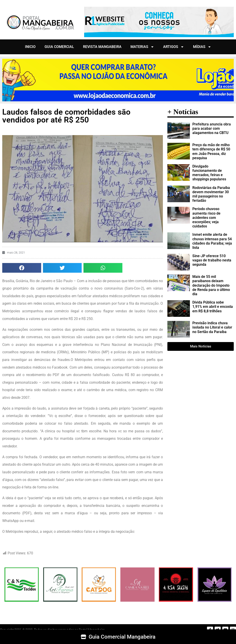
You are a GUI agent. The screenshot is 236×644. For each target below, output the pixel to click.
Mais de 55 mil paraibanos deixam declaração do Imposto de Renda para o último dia (211, 285)
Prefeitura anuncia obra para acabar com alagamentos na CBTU (212, 128)
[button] (22, 268)
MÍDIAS (202, 47)
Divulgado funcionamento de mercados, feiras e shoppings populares (209, 173)
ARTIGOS (174, 47)
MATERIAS (142, 47)
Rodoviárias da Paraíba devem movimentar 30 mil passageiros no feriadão (211, 194)
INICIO (30, 47)
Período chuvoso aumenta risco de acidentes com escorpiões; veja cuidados (206, 218)
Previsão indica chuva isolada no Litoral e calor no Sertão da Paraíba (212, 327)
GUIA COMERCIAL (59, 47)
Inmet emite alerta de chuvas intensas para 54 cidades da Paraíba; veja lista (212, 241)
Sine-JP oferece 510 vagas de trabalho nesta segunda (212, 260)
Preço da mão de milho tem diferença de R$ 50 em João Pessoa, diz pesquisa (211, 151)
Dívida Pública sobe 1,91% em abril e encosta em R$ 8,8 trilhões (213, 307)
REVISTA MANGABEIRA (102, 47)
